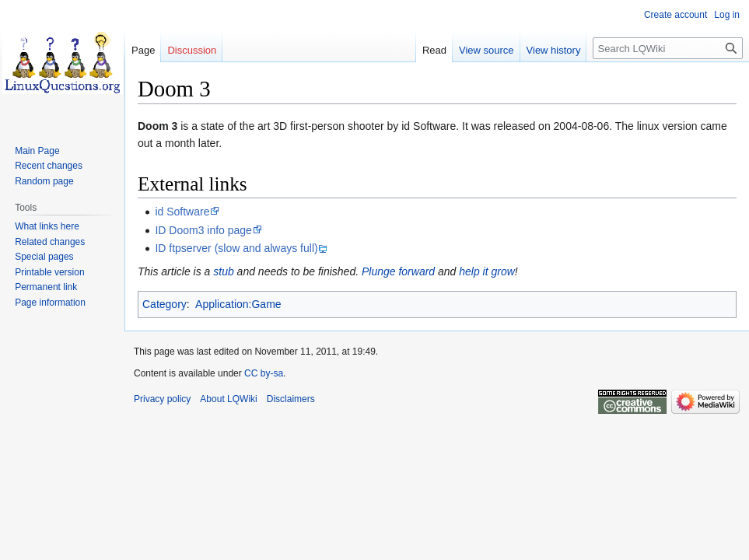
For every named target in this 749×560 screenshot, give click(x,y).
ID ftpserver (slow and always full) (236, 248)
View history (554, 50)
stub (223, 271)
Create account (675, 15)
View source (486, 50)
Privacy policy (162, 399)
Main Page (37, 151)
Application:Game (238, 304)
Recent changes (49, 166)
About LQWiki (228, 399)
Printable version (49, 272)
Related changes (50, 242)
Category (164, 304)
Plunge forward (398, 271)
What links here (47, 226)
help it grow (487, 271)
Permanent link (46, 287)
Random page (44, 181)
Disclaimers (291, 399)
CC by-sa (264, 373)
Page (143, 50)
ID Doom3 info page (203, 230)
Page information (50, 303)
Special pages (44, 257)
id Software (182, 212)
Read (434, 50)
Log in (727, 15)
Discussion (192, 50)
